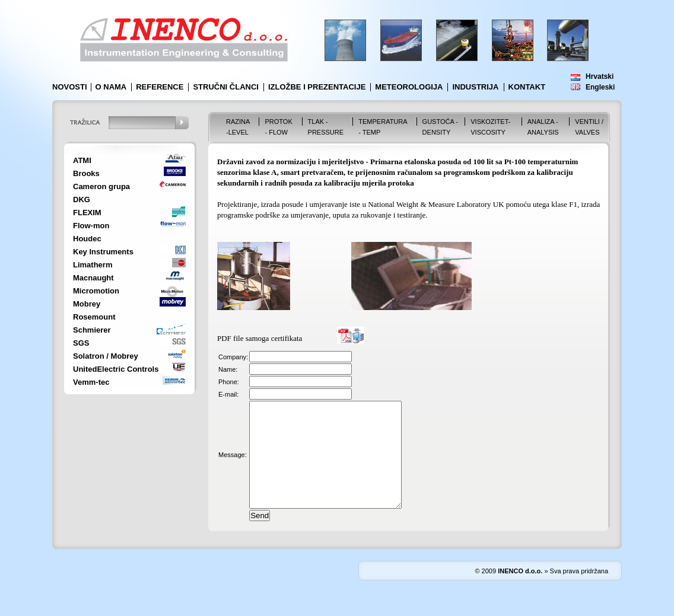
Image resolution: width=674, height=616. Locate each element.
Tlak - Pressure (326, 127)
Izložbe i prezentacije (317, 87)
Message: (233, 465)
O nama (111, 87)
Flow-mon (91, 226)
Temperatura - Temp (383, 127)
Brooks (86, 173)
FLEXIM (87, 213)
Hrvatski (600, 76)
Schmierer (92, 330)
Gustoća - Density (440, 127)
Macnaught (93, 278)
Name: (228, 369)
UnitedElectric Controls (116, 369)
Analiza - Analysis (543, 127)
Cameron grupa (101, 186)
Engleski (600, 87)
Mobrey (87, 304)
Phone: (229, 382)
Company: (233, 357)
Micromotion (96, 291)
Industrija (475, 87)
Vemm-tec (91, 382)
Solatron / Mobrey (106, 356)
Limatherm (93, 265)
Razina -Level (238, 127)
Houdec (87, 239)
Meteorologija (409, 87)
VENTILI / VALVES (589, 127)
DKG (82, 200)
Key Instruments (103, 252)
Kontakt (527, 87)
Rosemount (94, 317)
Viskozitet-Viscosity (490, 127)
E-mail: (228, 394)
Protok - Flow (278, 127)
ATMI (82, 160)
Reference (160, 87)
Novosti (70, 87)
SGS (81, 343)
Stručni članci (226, 87)
